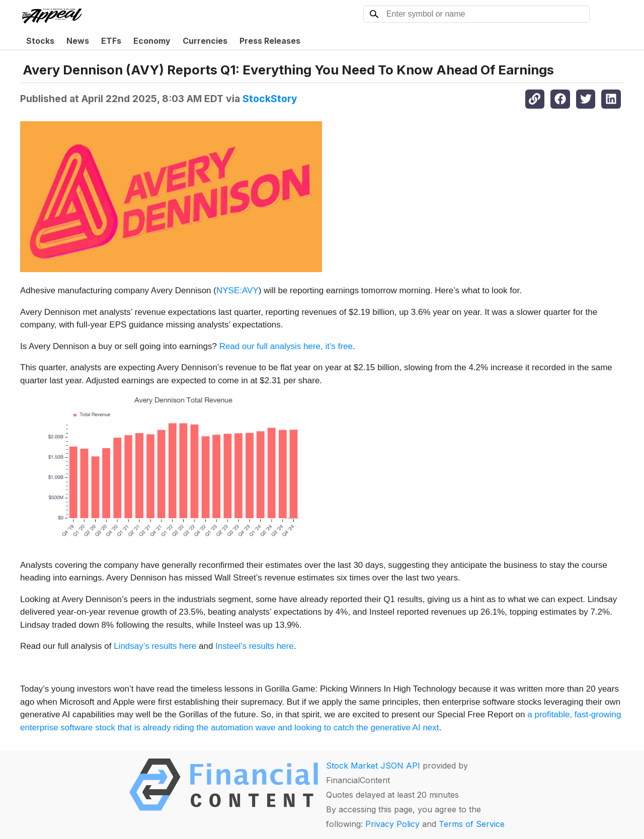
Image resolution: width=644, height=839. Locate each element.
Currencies (205, 41)
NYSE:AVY (237, 290)
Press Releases (270, 41)
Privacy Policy (392, 824)
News (78, 41)
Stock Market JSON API (373, 766)
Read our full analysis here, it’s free (286, 346)
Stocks (40, 41)
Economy (152, 41)
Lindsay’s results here (155, 646)
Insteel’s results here (255, 646)
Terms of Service (472, 824)
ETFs (111, 41)
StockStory (270, 99)
